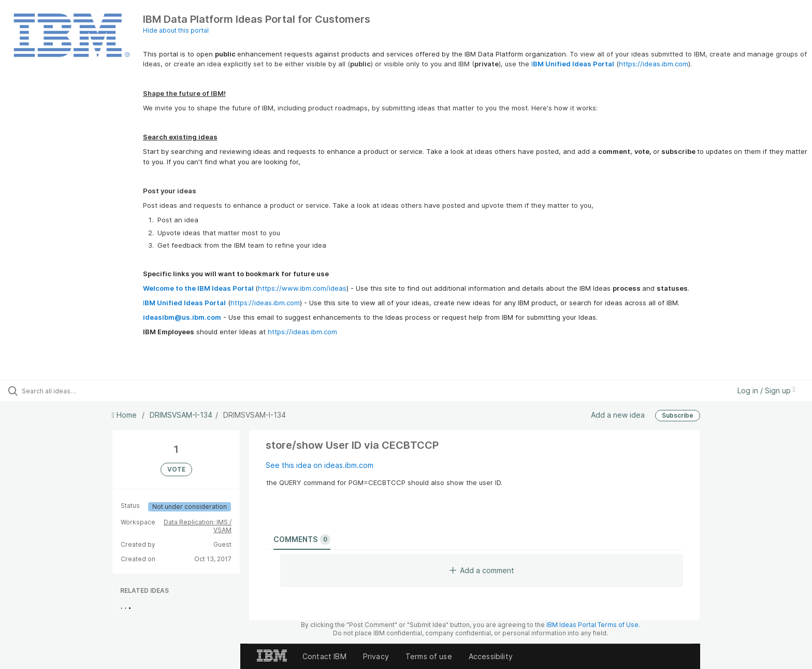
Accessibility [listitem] (491, 656)
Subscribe (678, 415)
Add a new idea (618, 415)
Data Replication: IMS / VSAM (198, 526)
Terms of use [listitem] (429, 656)
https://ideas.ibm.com (654, 64)
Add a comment (482, 570)
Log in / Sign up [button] (766, 390)
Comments (302, 539)
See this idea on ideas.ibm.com (320, 465)
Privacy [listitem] (376, 656)
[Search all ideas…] (94, 391)
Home (125, 415)
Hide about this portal (176, 30)
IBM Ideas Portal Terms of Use (592, 625)
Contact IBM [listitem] (324, 656)
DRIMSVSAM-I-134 (181, 415)
